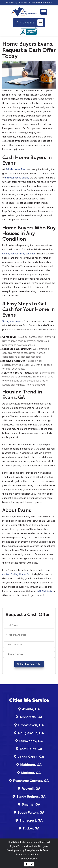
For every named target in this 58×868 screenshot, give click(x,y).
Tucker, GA (31, 829)
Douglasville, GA (31, 733)
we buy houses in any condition (19, 254)
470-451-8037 (28, 23)
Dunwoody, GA (31, 741)
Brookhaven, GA (31, 725)
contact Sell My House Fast (17, 574)
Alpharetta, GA (31, 717)
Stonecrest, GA (31, 821)
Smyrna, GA (31, 805)
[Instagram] (32, 864)
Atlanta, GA (31, 709)
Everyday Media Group (37, 850)
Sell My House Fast (16, 169)
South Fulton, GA (31, 813)
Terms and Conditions (28, 855)
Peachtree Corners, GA (31, 781)
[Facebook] (26, 864)
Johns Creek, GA (31, 757)
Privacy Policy (29, 859)
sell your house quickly (17, 178)
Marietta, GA (31, 773)
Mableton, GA (31, 765)
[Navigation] (44, 12)
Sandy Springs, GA (31, 797)
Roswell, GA (31, 789)
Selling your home (12, 321)
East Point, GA (31, 749)
